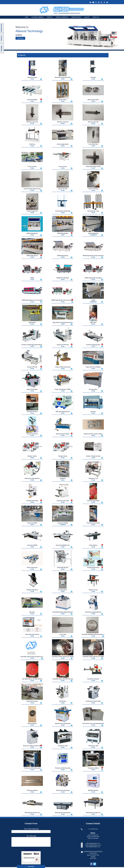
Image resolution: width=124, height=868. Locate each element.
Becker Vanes (63, 100)
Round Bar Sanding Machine (93, 612)
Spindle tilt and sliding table (63, 724)
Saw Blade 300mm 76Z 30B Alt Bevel (32, 679)
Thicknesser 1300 (93, 746)
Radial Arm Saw (93, 590)
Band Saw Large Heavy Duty (63, 77)
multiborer (63, 478)
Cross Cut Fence (32, 167)
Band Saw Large (32, 77)
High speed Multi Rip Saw (63, 412)
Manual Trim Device (32, 434)
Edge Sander (32, 322)
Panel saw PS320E (63, 523)
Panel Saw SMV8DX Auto (63, 545)
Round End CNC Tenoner (32, 634)
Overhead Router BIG (32, 501)
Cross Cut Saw (63, 167)
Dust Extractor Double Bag (63, 211)
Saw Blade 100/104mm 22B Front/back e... (93, 634)
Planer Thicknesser (32, 568)
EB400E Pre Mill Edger (63, 278)
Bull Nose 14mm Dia (63, 122)
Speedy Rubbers (32, 724)
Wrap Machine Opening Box (63, 813)
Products (22, 55)
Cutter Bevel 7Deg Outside (93, 167)
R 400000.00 (93, 302)
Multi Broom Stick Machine (32, 478)
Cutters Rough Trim (32, 211)
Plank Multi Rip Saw (63, 568)
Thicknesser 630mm (93, 768)
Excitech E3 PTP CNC (63, 345)
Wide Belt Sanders (93, 790)
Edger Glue (93, 322)
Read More (20, 38)
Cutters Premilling (93, 189)
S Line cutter (63, 634)
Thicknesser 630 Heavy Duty (63, 768)
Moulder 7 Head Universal (93, 456)
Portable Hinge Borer (32, 590)
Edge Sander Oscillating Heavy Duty (63, 322)
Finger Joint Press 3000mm (93, 367)
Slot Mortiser (63, 701)
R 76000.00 (63, 525)
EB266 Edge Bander (63, 233)
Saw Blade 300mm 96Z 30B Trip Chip (63, 679)
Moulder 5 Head (63, 456)
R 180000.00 (93, 235)
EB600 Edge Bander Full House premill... (63, 300)
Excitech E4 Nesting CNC (93, 345)
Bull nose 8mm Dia (93, 122)
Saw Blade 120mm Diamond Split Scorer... (32, 657)
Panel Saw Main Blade (93, 501)
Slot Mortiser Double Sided (93, 701)
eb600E (93, 300)
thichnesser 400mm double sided (32, 746)
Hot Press (93, 412)
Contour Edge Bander (63, 144)
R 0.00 (32, 79)
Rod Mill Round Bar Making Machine (63, 612)
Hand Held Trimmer (32, 412)
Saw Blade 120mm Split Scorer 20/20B (93, 657)
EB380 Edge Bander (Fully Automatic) (93, 256)
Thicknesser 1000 (63, 746)
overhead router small (63, 501)
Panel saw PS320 (32, 523)
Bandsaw (93, 77)
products (50, 17)
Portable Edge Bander (93, 568)
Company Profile (76, 17)
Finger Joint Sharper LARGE (63, 389)
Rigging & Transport (62, 17)
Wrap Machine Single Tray (93, 813)
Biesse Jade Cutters (93, 100)
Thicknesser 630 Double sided (32, 768)
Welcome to (22, 27)
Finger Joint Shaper (32, 389)
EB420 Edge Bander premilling (93, 278)
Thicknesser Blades (32, 790)
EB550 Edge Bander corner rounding (32, 300)
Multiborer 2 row (93, 478)
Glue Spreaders (93, 389)
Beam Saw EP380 (32, 100)
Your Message (31, 836)
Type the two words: (29, 858)
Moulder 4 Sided (32, 456)
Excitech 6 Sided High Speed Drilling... (32, 345)
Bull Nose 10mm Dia (32, 122)
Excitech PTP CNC (32, 367)
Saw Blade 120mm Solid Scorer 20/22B (63, 657)
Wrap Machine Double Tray (32, 813)
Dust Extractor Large (93, 211)
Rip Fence (32, 612)
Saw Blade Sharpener (93, 679)
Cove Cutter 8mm (93, 144)
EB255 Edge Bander (32, 233)
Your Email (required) (31, 829)
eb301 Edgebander (93, 233)
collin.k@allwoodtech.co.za (93, 843)
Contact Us (96, 17)
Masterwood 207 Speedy (63, 434)
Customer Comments (38, 17)
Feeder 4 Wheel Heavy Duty (63, 367)
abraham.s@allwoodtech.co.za (93, 845)
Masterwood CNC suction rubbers (93, 434)
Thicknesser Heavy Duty (63, 790)
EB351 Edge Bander (32, 256)
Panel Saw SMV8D (32, 545)
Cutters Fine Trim (63, 189)
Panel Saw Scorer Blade (93, 523)
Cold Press (32, 144)
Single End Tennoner (32, 701)
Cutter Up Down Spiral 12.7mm (32, 189)
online (19, 35)
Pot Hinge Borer (63, 590)
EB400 (32, 278)
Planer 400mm (93, 545)
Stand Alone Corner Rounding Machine (93, 724)
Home (27, 17)
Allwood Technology (29, 31)
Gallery (87, 17)
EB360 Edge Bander (63, 256)
